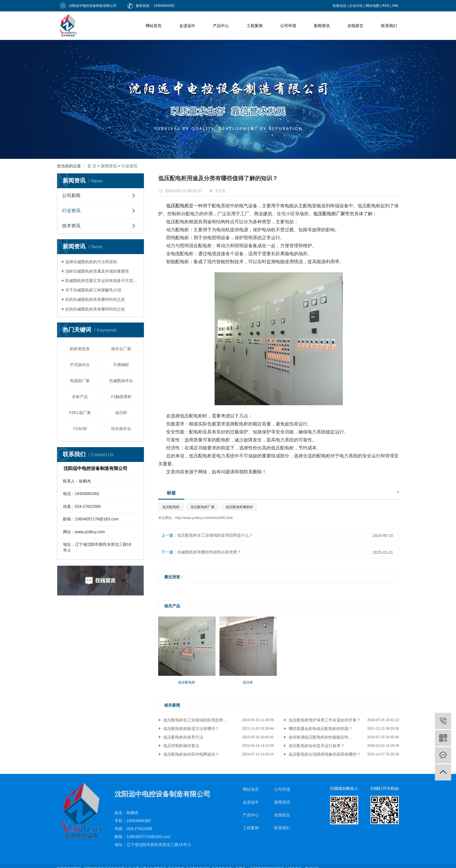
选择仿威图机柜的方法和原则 (91, 262)
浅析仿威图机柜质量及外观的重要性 (97, 271)
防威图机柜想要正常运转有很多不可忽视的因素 (102, 281)
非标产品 (80, 397)
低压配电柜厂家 (203, 507)
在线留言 (355, 26)
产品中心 (221, 26)
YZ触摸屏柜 (121, 397)
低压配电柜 (171, 507)
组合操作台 (121, 429)
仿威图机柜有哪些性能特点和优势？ (209, 552)
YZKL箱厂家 (80, 413)
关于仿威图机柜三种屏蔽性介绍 (93, 290)
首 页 (92, 166)
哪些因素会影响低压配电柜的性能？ (320, 729)
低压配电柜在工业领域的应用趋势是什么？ (215, 535)
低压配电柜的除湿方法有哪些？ (191, 729)
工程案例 (255, 26)
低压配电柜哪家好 (239, 507)
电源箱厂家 (80, 381)
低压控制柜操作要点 (181, 746)
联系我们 (389, 26)
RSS (386, 6)
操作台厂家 (121, 349)
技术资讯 (71, 226)
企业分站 (356, 6)
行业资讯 (129, 166)
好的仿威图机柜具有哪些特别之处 (95, 299)
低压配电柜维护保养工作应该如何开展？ (324, 720)
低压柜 (121, 413)
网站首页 (154, 26)
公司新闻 (71, 195)
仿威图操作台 (121, 381)
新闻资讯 (322, 26)
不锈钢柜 (121, 365)
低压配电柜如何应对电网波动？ (191, 754)
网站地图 (372, 6)
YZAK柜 (80, 429)
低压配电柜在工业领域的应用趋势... (194, 720)
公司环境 (288, 26)
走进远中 (187, 26)
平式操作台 (80, 365)
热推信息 (339, 6)
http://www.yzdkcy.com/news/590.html (204, 518)
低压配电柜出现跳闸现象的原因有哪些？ (324, 754)
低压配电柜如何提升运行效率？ (316, 746)
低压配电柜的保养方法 (183, 737)
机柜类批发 (80, 349)
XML (395, 6)
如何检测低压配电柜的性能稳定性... (320, 737)
